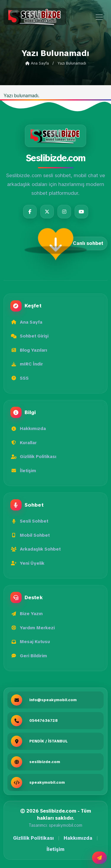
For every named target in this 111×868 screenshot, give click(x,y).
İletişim (55, 849)
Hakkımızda (78, 838)
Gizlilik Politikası (33, 838)
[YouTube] (81, 212)
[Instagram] (64, 212)
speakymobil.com (66, 825)
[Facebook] (30, 212)
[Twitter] (47, 212)
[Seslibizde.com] (56, 136)
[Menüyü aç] (99, 17)
